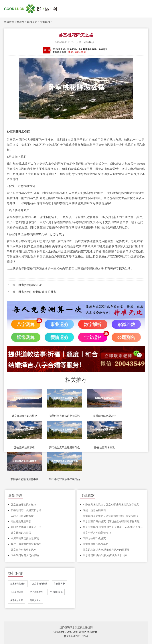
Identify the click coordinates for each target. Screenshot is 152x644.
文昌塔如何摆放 (40, 584)
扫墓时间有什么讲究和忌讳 (64, 416)
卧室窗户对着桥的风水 (23, 550)
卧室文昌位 (35, 600)
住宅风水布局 (56, 592)
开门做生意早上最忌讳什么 (64, 448)
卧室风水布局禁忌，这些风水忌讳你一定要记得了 (111, 516)
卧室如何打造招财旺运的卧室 (37, 292)
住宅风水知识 (17, 600)
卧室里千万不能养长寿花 (97, 533)
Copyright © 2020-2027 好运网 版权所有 (75, 632)
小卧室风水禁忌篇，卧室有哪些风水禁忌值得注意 (111, 505)
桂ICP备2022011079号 (76, 636)
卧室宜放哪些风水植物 (24, 416)
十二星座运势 (17, 592)
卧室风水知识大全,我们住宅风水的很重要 (106, 550)
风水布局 (32, 22)
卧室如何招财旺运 (30, 285)
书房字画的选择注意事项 (24, 479)
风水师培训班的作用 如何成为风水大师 (105, 555)
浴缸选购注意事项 (24, 448)
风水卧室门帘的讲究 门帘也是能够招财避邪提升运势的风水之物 (113, 521)
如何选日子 (59, 584)
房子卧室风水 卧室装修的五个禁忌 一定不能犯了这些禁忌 (113, 527)
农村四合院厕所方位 (104, 416)
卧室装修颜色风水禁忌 (96, 544)
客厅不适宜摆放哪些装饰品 (64, 479)
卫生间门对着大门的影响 (25, 555)
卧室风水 (45, 22)
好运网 (20, 22)
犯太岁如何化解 (18, 584)
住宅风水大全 (36, 592)
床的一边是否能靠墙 (94, 510)
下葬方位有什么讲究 (94, 538)
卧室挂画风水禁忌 (104, 448)
